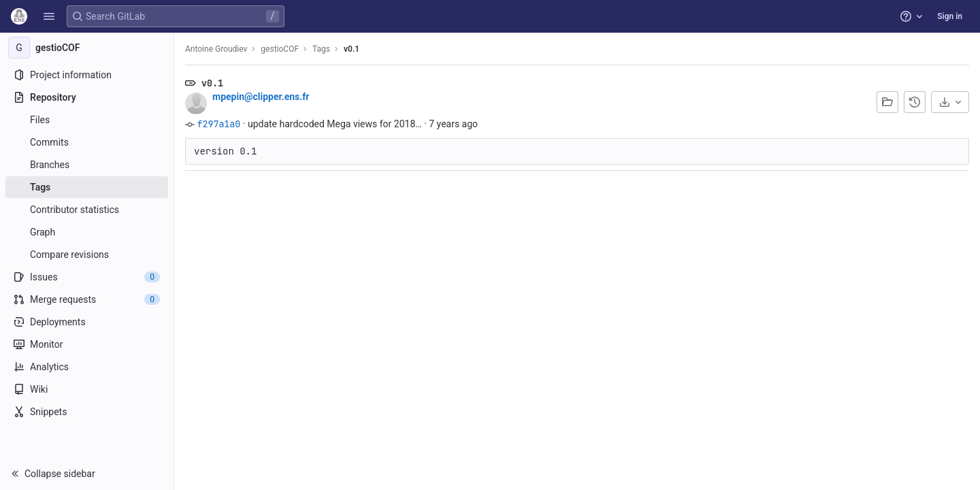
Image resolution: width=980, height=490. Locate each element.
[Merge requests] (87, 299)
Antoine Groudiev (216, 49)
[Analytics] (87, 367)
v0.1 (352, 49)
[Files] (87, 120)
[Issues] (87, 277)
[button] (49, 16)
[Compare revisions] (87, 255)
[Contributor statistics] (87, 210)
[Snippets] (87, 412)
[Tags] (87, 187)
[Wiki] (87, 389)
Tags (321, 49)
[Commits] (87, 142)
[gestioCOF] (87, 48)
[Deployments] (87, 322)
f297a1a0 (218, 124)
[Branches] (87, 165)
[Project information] (87, 75)
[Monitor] (87, 344)
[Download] (950, 102)
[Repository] (87, 97)
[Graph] (87, 232)
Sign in (950, 16)
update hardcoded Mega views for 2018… (335, 124)
